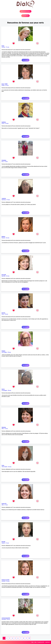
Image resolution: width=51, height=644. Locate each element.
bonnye (3, 313)
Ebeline (3, 237)
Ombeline (4, 160)
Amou (3, 123)
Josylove (4, 198)
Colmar (3, 47)
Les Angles (4, 352)
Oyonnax (4, 200)
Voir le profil (25, 60)
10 (29, 638)
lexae (3, 46)
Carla (3, 465)
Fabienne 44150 (5, 580)
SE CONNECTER (25, 16)
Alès (3, 505)
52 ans (6, 314)
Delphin (3, 351)
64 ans (10, 467)
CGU (35, 642)
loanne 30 (4, 504)
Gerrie (3, 389)
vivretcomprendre (6, 618)
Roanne (3, 238)
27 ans (6, 505)
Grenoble (4, 619)
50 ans (9, 390)
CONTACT (48, 642)
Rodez (3, 85)
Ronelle (3, 542)
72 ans (6, 162)
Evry (3, 162)
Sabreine (4, 427)
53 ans (7, 123)
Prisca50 (4, 275)
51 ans (8, 47)
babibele (4, 122)
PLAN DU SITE (41, 642)
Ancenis (4, 581)
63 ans (7, 85)
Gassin (3, 543)
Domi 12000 (5, 84)
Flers (3, 314)
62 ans (8, 238)
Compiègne (4, 390)
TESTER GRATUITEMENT (26, 11)
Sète (3, 429)
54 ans (8, 581)
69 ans (8, 619)
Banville (3, 276)
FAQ (32, 642)
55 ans (9, 352)
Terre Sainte (4, 467)
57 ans (8, 200)
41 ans (7, 543)
